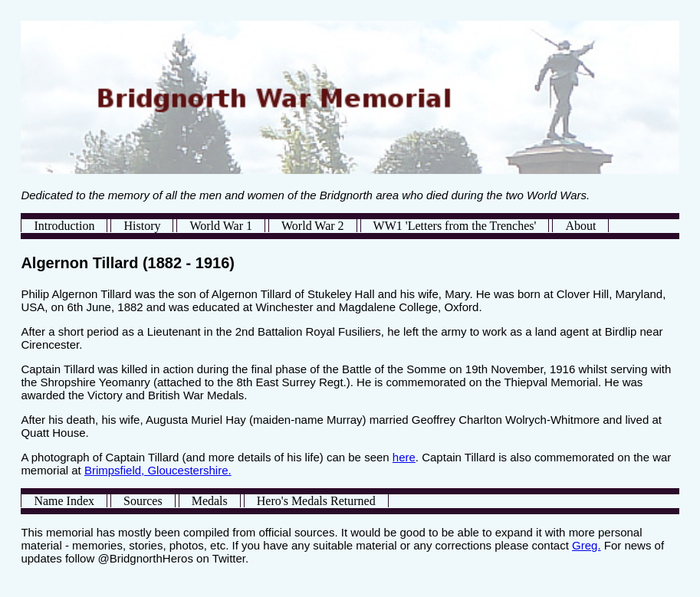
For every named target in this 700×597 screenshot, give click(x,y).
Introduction (64, 226)
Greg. (587, 545)
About (580, 226)
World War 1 (221, 226)
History (142, 226)
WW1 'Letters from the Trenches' (455, 226)
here (404, 457)
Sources (143, 501)
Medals (210, 501)
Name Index (64, 501)
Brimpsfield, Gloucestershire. (158, 470)
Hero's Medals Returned (316, 501)
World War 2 (313, 226)
